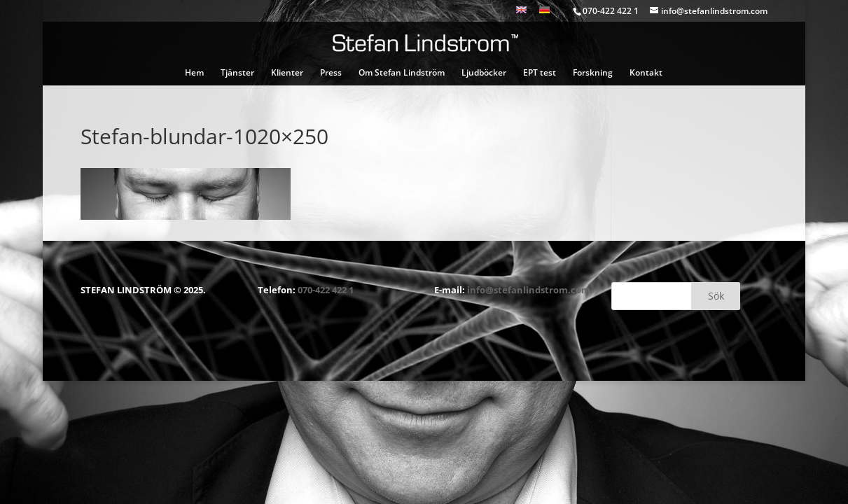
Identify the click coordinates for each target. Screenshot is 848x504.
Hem (194, 73)
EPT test (540, 73)
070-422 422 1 (326, 290)
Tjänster (237, 73)
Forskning (593, 73)
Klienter (287, 73)
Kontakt (646, 73)
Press (331, 73)
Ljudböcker (484, 73)
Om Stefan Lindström (402, 73)
